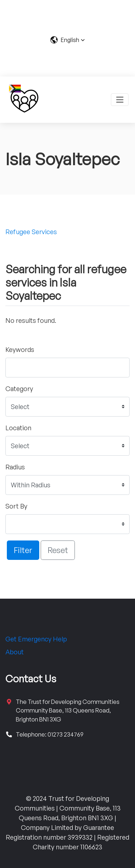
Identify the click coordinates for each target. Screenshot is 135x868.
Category (19, 389)
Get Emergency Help (36, 639)
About (15, 652)
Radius (15, 467)
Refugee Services (31, 232)
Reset (58, 550)
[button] (67, 40)
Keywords (20, 349)
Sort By (16, 506)
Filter (23, 550)
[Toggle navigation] (120, 100)
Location (18, 428)
